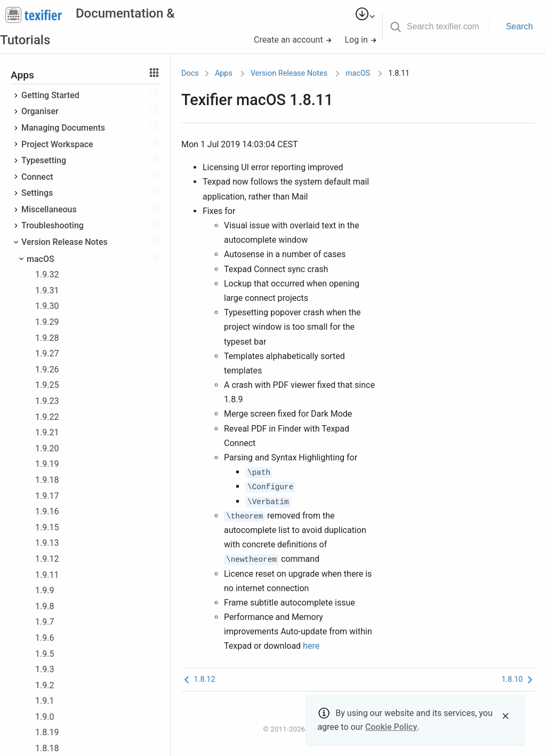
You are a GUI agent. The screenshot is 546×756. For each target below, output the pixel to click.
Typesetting (44, 160)
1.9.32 (47, 274)
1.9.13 (47, 543)
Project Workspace (57, 144)
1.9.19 (47, 464)
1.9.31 (47, 291)
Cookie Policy (391, 727)
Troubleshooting (53, 225)
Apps (224, 73)
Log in (360, 40)
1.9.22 (47, 417)
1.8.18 (47, 748)
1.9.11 (47, 575)
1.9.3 (45, 669)
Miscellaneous (49, 209)
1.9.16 (47, 511)
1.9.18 (47, 480)
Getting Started (50, 95)
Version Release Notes (65, 242)
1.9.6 (45, 638)
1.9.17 (47, 496)
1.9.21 (47, 432)
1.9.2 (45, 685)
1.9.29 (47, 322)
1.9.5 (45, 654)
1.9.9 (45, 590)
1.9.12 (47, 559)
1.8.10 (518, 679)
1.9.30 (47, 306)
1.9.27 (47, 353)
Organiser (40, 111)
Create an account (293, 40)
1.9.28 (47, 338)
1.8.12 (198, 679)
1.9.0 (45, 717)
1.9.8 (45, 606)
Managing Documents (63, 128)
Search (520, 26)
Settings (37, 193)
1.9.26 (47, 369)
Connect (37, 177)
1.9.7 (45, 622)
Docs (190, 73)
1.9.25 (47, 385)
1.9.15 (47, 527)
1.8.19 (47, 732)
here (311, 646)
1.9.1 (45, 701)
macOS (41, 259)
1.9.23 (47, 401)
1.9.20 (47, 448)
